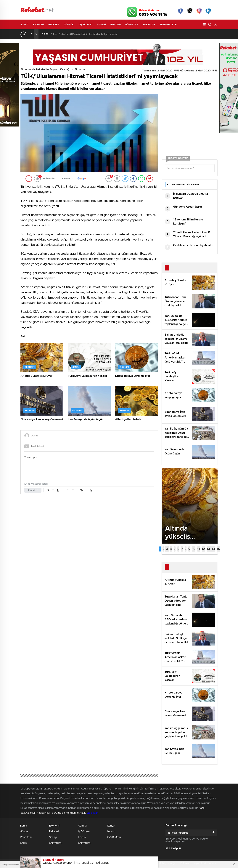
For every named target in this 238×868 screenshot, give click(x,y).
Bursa (24, 25)
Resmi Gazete (168, 25)
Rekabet (54, 25)
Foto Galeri (77, 4)
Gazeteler (55, 4)
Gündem (116, 25)
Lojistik (82, 837)
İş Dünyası (84, 832)
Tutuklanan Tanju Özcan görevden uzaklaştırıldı (80, 34)
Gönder (33, 490)
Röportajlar (26, 837)
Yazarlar (149, 25)
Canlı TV (118, 4)
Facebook (180, 11)
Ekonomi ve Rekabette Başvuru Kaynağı (45, 70)
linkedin (208, 11)
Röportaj (132, 25)
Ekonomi (38, 25)
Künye (111, 826)
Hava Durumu (139, 4)
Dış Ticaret (86, 25)
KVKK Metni (114, 837)
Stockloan (92, 813)
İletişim (111, 832)
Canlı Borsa (161, 4)
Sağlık (24, 843)
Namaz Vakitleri (205, 4)
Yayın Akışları (182, 4)
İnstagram (199, 11)
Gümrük (69, 25)
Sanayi (102, 25)
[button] (160, 549)
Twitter (190, 11)
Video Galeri (97, 4)
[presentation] (31, 34)
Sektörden (55, 843)
